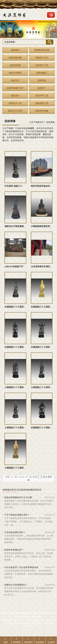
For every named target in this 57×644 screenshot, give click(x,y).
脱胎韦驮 (42, 80)
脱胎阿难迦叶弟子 (15, 88)
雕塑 (32, 128)
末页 (35, 477)
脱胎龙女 (15, 96)
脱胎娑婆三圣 (42, 103)
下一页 (28, 477)
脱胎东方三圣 (15, 103)
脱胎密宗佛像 (42, 111)
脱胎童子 (42, 88)
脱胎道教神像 (15, 58)
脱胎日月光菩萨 (15, 111)
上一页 (14, 477)
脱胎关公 (15, 80)
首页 (8, 477)
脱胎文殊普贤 (15, 73)
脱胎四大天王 (42, 58)
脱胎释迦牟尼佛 (42, 50)
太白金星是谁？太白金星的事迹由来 (21, 567)
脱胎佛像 (50, 122)
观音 (45, 134)
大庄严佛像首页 (36, 122)
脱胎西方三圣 (42, 65)
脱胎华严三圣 (42, 96)
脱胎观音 (15, 50)
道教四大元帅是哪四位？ (16, 585)
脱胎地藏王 (42, 73)
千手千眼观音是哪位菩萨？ (17, 515)
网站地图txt (37, 617)
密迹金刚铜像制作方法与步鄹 (18, 497)
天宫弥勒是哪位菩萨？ (15, 532)
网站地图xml (25, 617)
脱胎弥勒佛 (15, 65)
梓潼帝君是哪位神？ (14, 550)
